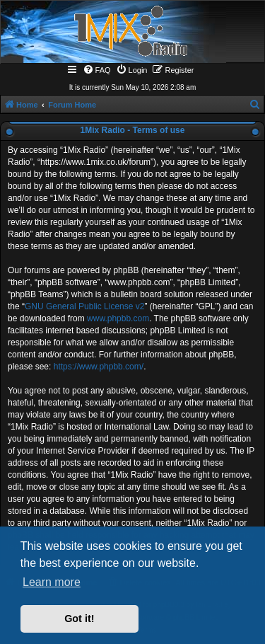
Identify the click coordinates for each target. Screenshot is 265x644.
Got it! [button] (79, 619)
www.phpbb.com (118, 318)
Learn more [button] (52, 582)
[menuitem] (97, 70)
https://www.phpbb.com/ (99, 367)
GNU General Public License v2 (84, 306)
